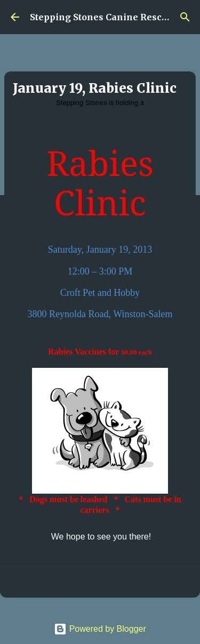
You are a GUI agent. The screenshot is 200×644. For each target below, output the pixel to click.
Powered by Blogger (100, 629)
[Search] (185, 17)
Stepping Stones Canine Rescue (101, 17)
